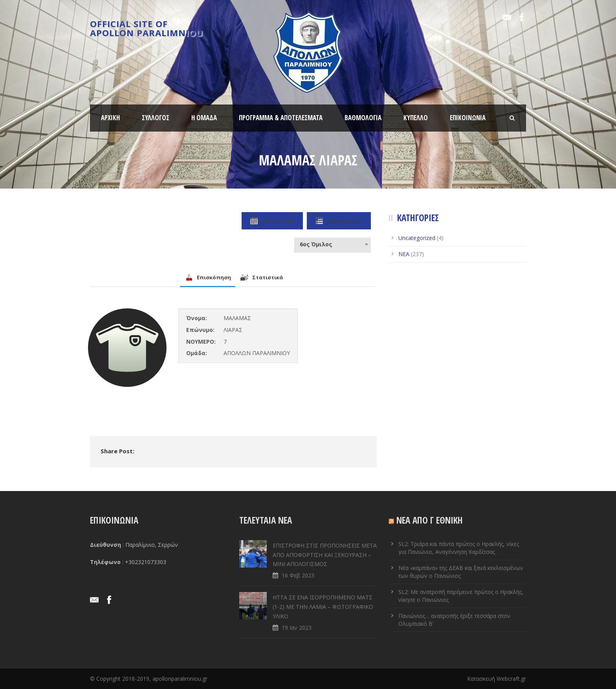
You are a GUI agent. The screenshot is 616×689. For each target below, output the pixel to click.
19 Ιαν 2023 (297, 628)
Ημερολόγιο (272, 221)
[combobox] (333, 244)
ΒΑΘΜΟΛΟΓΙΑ (363, 118)
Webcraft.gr (511, 679)
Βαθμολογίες (339, 221)
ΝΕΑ (404, 254)
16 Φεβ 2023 (298, 575)
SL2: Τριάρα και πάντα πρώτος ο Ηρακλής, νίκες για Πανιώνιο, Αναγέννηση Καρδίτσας (459, 548)
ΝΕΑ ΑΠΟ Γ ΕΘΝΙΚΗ (430, 520)
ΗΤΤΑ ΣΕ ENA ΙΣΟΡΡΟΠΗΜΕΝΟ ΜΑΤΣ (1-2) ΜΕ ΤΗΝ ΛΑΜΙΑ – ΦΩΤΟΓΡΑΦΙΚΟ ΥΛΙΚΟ (323, 607)
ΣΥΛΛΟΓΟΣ (156, 118)
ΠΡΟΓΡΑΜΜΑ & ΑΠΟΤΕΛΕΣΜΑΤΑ (281, 118)
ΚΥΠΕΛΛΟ (416, 118)
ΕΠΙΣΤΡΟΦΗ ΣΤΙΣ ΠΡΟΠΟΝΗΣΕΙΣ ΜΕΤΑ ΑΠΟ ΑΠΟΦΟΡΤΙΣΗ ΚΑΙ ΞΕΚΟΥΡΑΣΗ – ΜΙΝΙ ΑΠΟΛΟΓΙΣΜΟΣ (325, 555)
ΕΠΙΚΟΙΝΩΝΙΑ (468, 118)
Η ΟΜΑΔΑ (204, 118)
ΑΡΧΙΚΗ (110, 118)
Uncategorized (417, 238)
